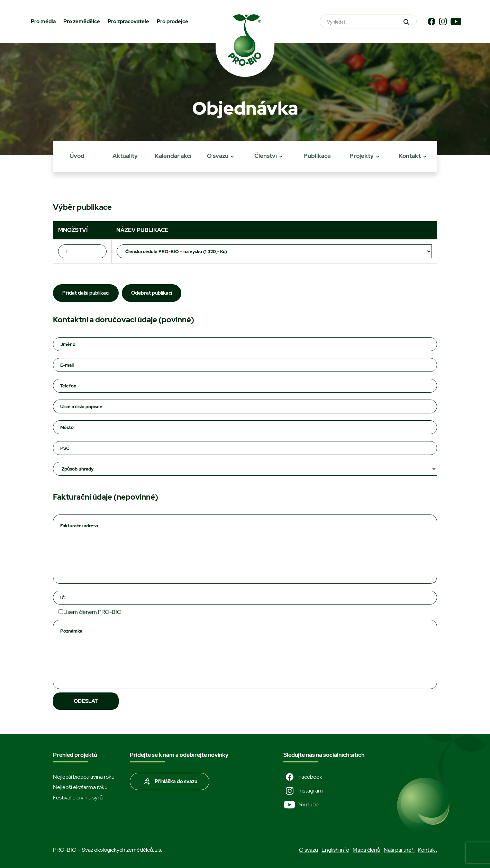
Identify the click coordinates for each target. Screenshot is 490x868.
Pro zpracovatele (128, 21)
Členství (266, 156)
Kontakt (410, 156)
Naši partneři (399, 850)
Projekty (362, 156)
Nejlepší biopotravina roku (84, 777)
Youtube (301, 805)
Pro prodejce (173, 21)
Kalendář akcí (173, 156)
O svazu (218, 156)
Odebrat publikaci (152, 293)
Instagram (303, 791)
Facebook (303, 777)
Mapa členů (366, 850)
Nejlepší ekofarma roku (80, 787)
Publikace (317, 156)
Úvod (77, 156)
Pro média (43, 21)
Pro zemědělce (82, 21)
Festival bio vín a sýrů (78, 798)
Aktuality (125, 156)
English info (335, 850)
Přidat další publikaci (86, 293)
